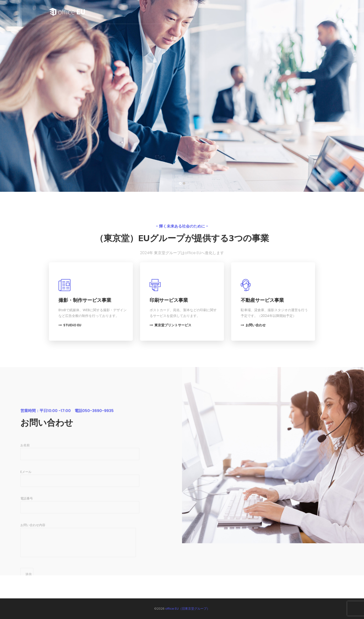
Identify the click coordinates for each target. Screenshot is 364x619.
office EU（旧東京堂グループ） (188, 609)
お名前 (80, 495)
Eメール (80, 521)
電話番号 (80, 548)
